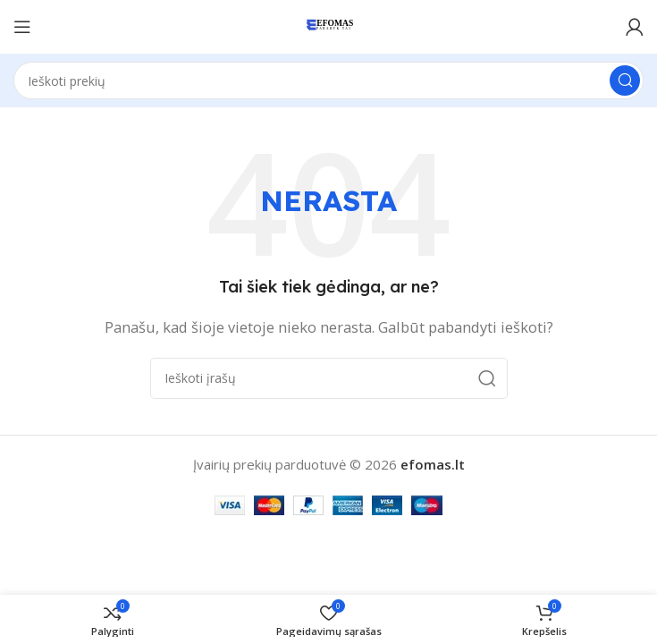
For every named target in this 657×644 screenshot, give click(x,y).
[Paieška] (328, 80)
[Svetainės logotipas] (328, 25)
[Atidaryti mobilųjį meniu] (22, 27)
